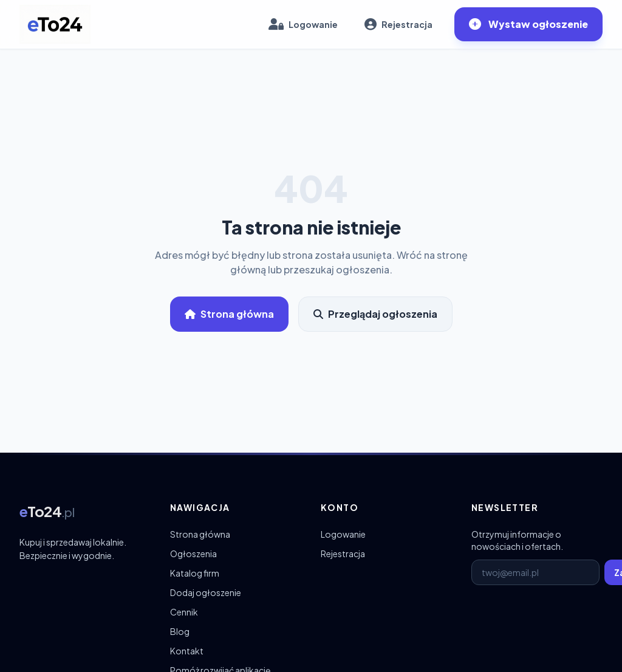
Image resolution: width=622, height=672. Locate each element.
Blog (180, 631)
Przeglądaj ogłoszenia (375, 314)
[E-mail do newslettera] (535, 572)
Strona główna (229, 314)
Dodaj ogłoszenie (206, 592)
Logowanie (343, 534)
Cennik (184, 612)
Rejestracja (343, 554)
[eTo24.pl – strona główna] (55, 24)
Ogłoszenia (193, 554)
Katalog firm (195, 573)
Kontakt (187, 651)
